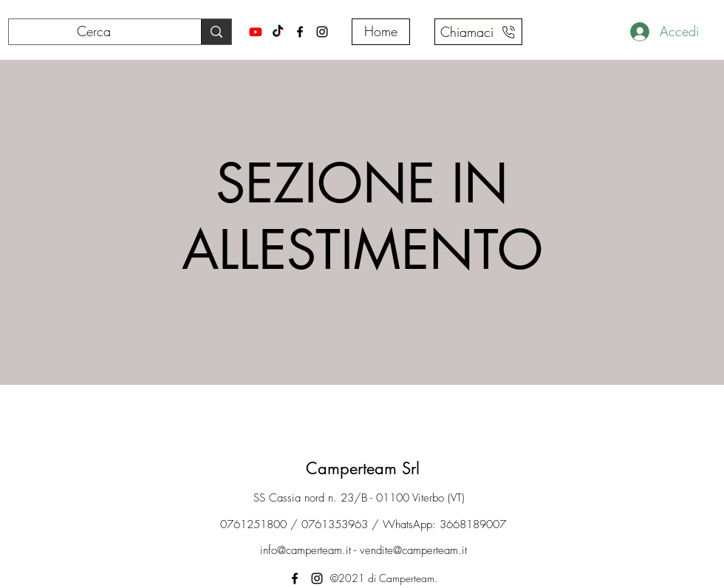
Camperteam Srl (363, 468)
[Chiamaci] (478, 32)
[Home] (381, 32)
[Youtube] (256, 32)
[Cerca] (94, 32)
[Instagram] (322, 32)
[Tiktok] (278, 32)
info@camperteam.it (305, 550)
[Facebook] (300, 32)
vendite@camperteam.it (413, 550)
